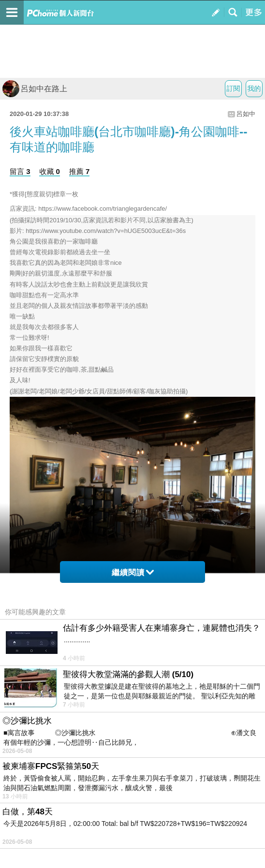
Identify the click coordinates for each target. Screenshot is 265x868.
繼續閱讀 (133, 572)
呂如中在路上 (35, 89)
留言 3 (20, 171)
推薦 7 (80, 171)
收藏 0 (50, 171)
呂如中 (246, 114)
